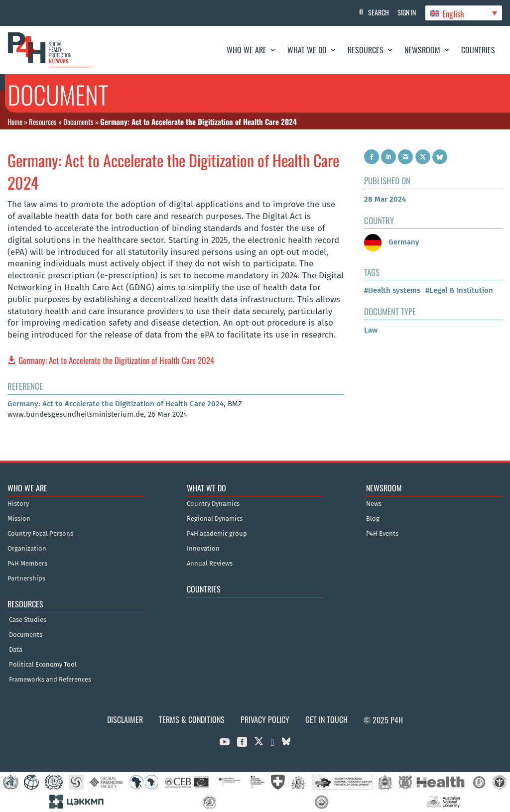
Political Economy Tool (43, 665)
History (18, 504)
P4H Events (382, 534)
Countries (478, 50)
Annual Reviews (210, 564)
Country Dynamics (213, 504)
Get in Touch (326, 719)
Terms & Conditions (192, 719)
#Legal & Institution (459, 290)
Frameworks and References (50, 680)
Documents (78, 121)
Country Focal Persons (40, 534)
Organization (27, 549)
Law (371, 330)
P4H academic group (217, 534)
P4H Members (27, 564)
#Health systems (392, 290)
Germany (392, 242)
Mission (19, 519)
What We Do (307, 50)
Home (15, 121)
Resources (366, 50)
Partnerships (26, 579)
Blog (373, 519)
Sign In (406, 12)
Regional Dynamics (215, 519)
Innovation (203, 549)
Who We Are (247, 50)
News (374, 504)
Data (16, 650)
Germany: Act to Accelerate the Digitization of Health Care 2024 (116, 360)
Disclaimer (125, 719)
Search (376, 12)
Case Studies (28, 620)
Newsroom (422, 50)
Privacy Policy (265, 719)
